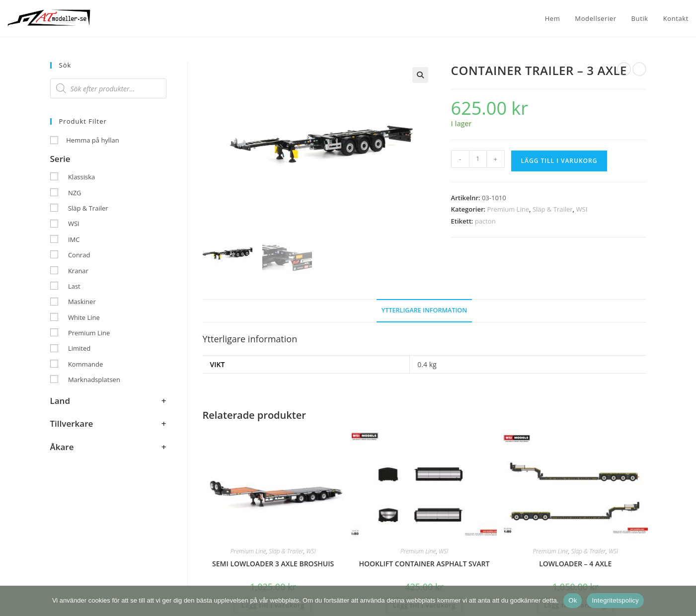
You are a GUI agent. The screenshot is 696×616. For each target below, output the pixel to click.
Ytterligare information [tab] (424, 309)
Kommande (85, 364)
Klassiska (81, 177)
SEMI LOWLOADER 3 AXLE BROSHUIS (273, 563)
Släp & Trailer (553, 209)
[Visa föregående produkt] (624, 69)
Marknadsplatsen (94, 380)
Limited (79, 348)
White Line (84, 317)
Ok (573, 600)
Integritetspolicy (615, 600)
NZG (75, 193)
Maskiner (82, 302)
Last (74, 286)
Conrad (79, 255)
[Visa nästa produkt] (639, 69)
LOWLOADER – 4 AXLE (575, 563)
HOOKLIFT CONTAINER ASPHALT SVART (424, 563)
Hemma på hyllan (92, 140)
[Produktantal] (478, 159)
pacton (485, 221)
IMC (74, 239)
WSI (582, 209)
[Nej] (684, 601)
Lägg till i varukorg (559, 161)
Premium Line (508, 209)
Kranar (78, 271)
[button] (420, 75)
